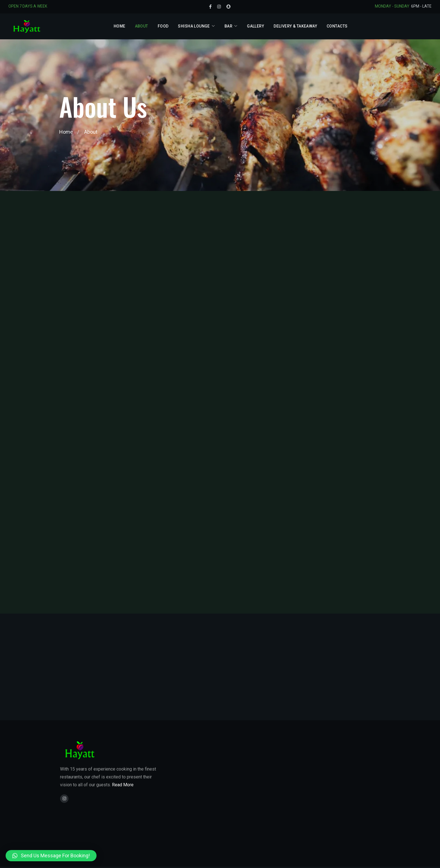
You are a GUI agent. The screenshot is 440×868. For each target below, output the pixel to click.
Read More (123, 785)
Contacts (337, 26)
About (142, 26)
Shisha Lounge (194, 26)
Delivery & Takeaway (295, 26)
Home (120, 26)
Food (163, 26)
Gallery (255, 26)
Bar (228, 26)
